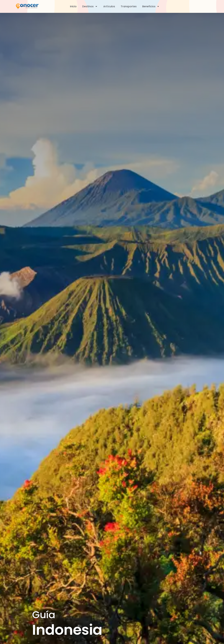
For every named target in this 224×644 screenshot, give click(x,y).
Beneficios (151, 6)
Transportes (129, 6)
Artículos (109, 6)
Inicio (73, 6)
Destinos (90, 6)
